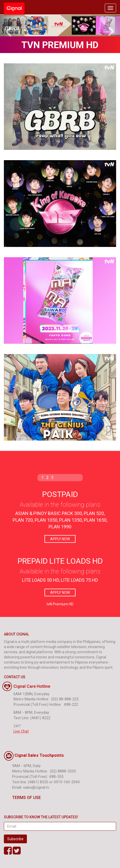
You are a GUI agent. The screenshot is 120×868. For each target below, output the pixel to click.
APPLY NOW (60, 539)
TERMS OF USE (22, 798)
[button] (9, 25)
